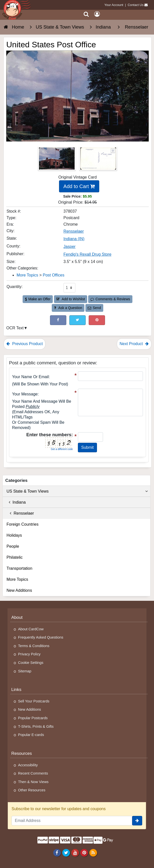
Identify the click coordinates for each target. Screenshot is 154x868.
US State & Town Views (77, 491)
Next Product (134, 344)
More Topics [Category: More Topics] (27, 275)
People (13, 546)
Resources (22, 753)
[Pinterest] (84, 853)
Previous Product (24, 344)
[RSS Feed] (93, 853)
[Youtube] (75, 853)
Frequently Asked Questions (41, 637)
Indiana (16, 502)
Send (94, 308)
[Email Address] (72, 821)
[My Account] (97, 14)
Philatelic (15, 557)
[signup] (137, 821)
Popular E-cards (31, 735)
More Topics (17, 579)
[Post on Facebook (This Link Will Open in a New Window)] (58, 320)
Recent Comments (33, 773)
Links (16, 689)
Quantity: (15, 287)
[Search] (86, 14)
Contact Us (136, 5)
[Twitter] (66, 853)
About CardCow (31, 629)
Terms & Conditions (34, 646)
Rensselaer (20, 513)
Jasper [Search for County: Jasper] (70, 247)
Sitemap (25, 671)
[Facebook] (57, 853)
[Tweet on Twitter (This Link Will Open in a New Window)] (78, 320)
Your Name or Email (30, 377)
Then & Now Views (33, 782)
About (17, 617)
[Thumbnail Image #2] (98, 160)
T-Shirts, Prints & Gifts (36, 727)
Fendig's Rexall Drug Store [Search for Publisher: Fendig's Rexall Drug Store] (88, 254)
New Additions (19, 590)
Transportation (19, 568)
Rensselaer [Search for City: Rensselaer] (74, 231)
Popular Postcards (33, 718)
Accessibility (28, 765)
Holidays (14, 535)
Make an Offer (38, 299)
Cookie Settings (31, 663)
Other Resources (32, 790)
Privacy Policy (29, 654)
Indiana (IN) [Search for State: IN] (74, 239)
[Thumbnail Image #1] (57, 160)
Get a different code (62, 449)
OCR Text (15, 328)
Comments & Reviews (110, 299)
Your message (25, 394)
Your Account (114, 5)
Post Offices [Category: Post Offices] (54, 275)
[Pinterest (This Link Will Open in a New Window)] (97, 320)
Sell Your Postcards (34, 701)
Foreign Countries (22, 524)
